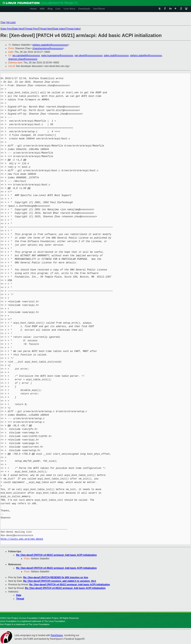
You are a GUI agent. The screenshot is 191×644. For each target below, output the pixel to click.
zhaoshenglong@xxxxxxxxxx (48, 48)
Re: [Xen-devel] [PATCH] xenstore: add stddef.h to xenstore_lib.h (60, 581)
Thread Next (45, 29)
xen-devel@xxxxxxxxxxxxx (89, 56)
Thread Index (73, 29)
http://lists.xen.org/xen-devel (22, 539)
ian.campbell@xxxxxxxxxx (26, 56)
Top (3, 22)
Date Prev (6, 29)
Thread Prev (31, 29)
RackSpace (57, 635)
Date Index (59, 29)
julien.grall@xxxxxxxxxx (116, 56)
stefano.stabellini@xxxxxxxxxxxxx (50, 45)
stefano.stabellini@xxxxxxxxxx (146, 56)
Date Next (18, 29)
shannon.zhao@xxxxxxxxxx (23, 59)
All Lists (11, 22)
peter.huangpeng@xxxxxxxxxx (57, 56)
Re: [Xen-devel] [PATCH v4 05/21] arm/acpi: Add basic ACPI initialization (56, 555)
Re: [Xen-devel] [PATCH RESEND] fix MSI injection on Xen (56, 577)
